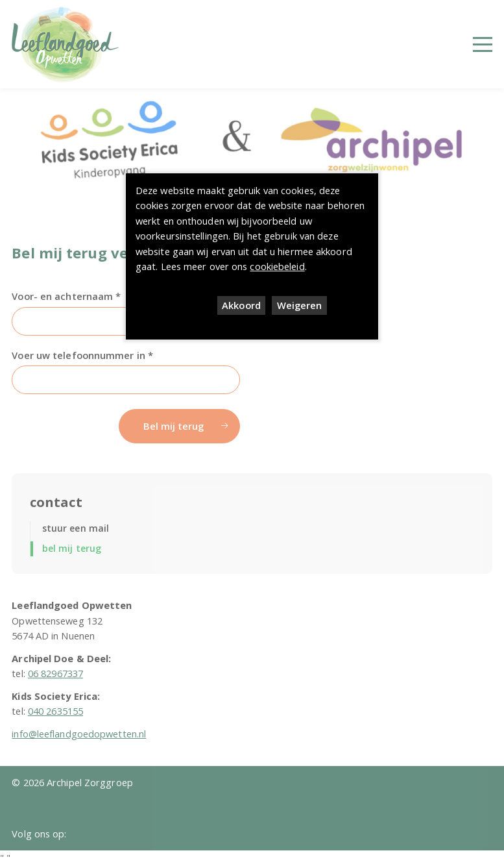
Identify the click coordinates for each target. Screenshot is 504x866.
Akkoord (241, 305)
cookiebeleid (277, 266)
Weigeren (300, 305)
